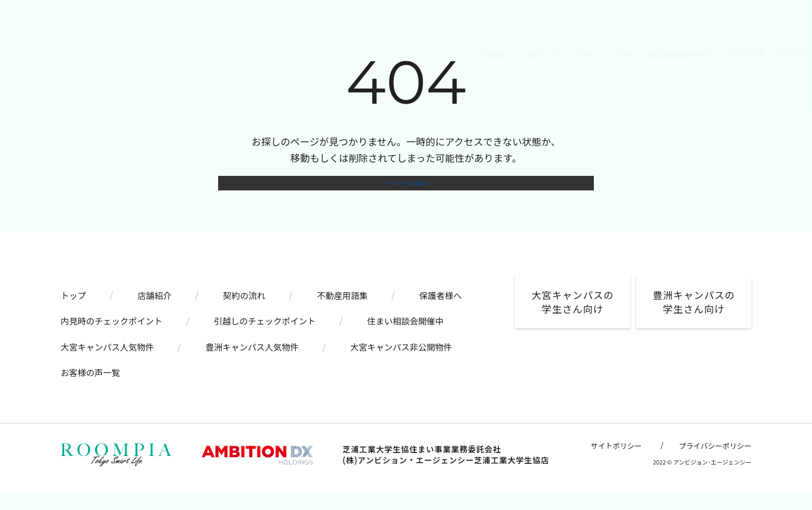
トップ (215, 55)
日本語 (475, 54)
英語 (508, 54)
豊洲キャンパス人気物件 (252, 363)
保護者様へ (441, 311)
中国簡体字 (547, 54)
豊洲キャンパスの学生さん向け (694, 317)
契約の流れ (300, 55)
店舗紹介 (252, 55)
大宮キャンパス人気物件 (107, 363)
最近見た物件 (426, 55)
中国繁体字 (600, 54)
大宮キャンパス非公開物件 (401, 363)
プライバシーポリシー (715, 461)
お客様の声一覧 (90, 388)
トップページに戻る (406, 191)
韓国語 (644, 54)
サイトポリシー (616, 461)
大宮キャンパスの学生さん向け (573, 317)
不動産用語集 (342, 311)
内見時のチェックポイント (111, 337)
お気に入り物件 (361, 55)
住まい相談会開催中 (405, 337)
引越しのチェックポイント (265, 337)
